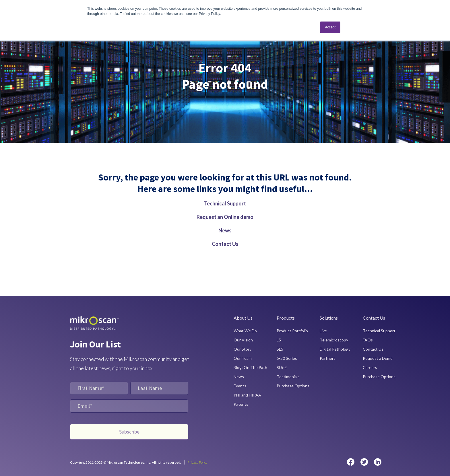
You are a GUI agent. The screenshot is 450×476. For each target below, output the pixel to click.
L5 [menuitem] (279, 340)
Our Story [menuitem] (243, 349)
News (225, 230)
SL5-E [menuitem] (282, 367)
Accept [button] (330, 27)
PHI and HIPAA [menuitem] (247, 395)
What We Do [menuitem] (245, 331)
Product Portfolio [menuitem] (292, 331)
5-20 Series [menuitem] (287, 358)
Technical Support (225, 203)
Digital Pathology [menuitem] (335, 349)
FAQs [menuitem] (368, 340)
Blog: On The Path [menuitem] (250, 367)
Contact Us (225, 244)
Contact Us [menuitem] (373, 349)
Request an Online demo (225, 217)
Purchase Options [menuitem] (293, 386)
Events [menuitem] (240, 386)
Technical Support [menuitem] (379, 331)
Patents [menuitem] (241, 404)
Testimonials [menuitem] (288, 377)
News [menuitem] (239, 377)
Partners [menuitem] (328, 358)
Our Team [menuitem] (243, 358)
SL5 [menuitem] (280, 349)
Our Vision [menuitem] (243, 340)
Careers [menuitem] (370, 367)
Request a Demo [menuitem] (378, 358)
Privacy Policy (197, 462)
